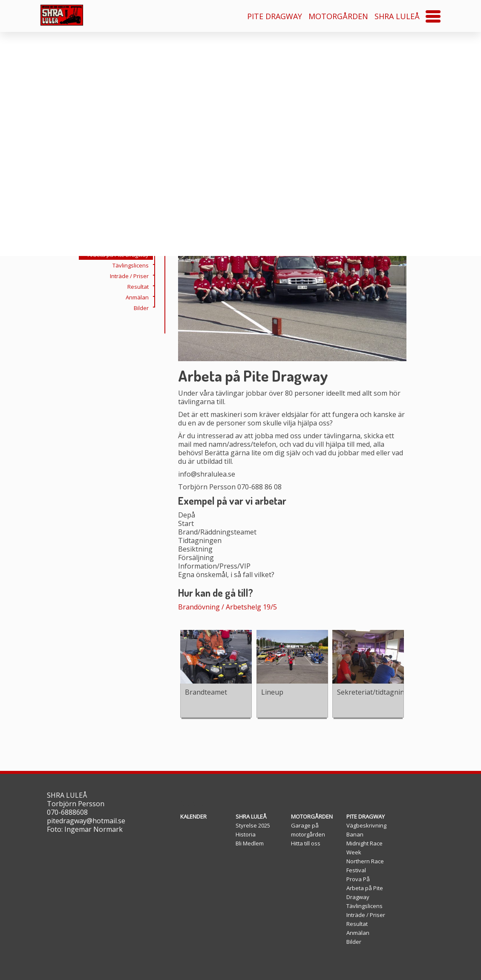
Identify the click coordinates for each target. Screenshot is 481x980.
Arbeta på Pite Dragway (120, 285)
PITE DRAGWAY (275, 16)
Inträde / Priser (131, 306)
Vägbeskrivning (366, 825)
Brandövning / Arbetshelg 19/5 (228, 607)
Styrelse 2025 (253, 825)
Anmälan (139, 328)
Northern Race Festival (122, 264)
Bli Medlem (250, 843)
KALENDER (193, 816)
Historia (246, 834)
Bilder (143, 338)
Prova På (139, 274)
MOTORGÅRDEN (338, 16)
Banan (355, 834)
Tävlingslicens (133, 296)
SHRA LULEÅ (397, 16)
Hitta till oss (306, 843)
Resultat (140, 317)
